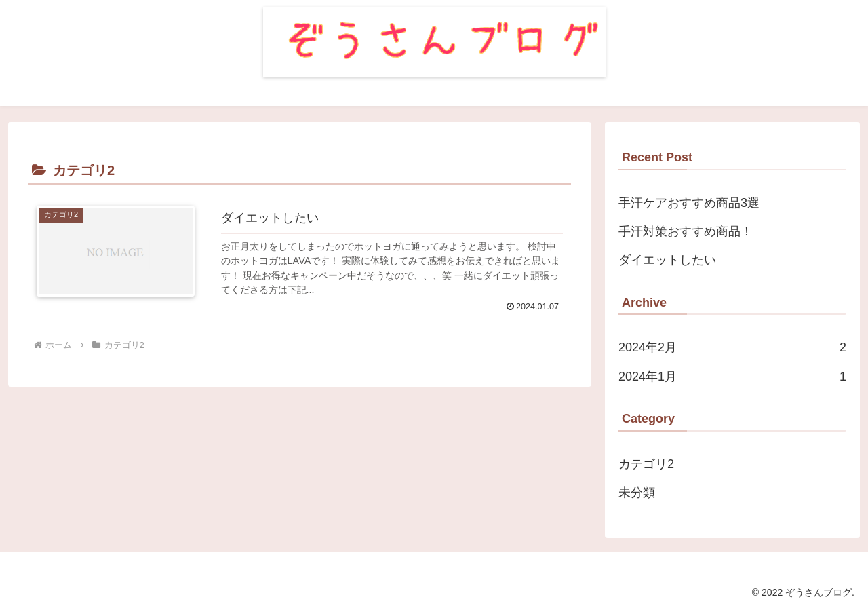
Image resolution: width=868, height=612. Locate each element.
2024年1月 (732, 377)
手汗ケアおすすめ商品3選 (689, 203)
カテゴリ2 (646, 464)
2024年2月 (732, 347)
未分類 (637, 493)
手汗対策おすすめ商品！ (686, 231)
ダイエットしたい (667, 260)
